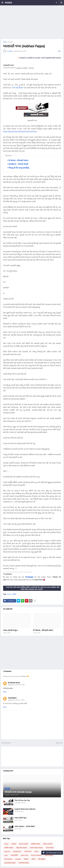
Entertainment (17, 851)
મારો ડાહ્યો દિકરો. (18, 88)
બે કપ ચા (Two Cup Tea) (22, 800)
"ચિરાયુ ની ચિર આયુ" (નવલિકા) (19, 168)
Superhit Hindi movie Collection (25, 809)
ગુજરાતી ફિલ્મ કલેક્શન (10, 863)
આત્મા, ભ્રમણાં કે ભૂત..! (10, 630)
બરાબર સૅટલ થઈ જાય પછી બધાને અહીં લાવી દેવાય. (20, 132)
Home (5, 42)
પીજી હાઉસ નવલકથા (22, 848)
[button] (2, 3)
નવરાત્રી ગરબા (28, 851)
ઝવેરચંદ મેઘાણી (50, 848)
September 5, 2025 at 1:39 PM (16, 700)
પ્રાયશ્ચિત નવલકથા (36, 844)
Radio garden (8, 859)
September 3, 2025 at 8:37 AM (16, 685)
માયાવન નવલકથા (24, 844)
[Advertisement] (32, 22)
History (36, 851)
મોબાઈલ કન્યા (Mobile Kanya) (18, 792)
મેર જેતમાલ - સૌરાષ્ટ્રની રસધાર (18, 160)
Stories (10, 42)
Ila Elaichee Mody (14, 683)
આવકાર (8, 3)
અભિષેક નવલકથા (9, 848)
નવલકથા (14, 844)
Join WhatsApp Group (52, 853)
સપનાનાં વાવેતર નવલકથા (36, 848)
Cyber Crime (24, 855)
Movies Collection (36, 855)
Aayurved (7, 851)
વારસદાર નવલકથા (48, 844)
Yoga (6, 855)
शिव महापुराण (42, 859)
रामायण (33, 859)
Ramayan (18, 859)
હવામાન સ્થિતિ (14, 855)
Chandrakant (12, 698)
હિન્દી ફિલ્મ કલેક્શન (24, 863)
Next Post (59, 743)
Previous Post (6, 743)
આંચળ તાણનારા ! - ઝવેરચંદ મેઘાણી (25, 826)
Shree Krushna (49, 855)
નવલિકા (14, 594)
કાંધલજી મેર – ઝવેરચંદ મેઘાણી (18, 164)
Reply (5, 692)
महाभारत (26, 859)
